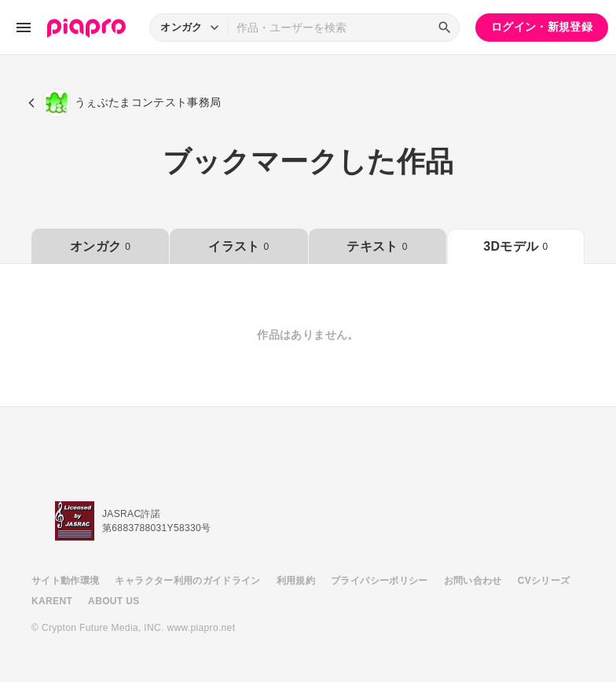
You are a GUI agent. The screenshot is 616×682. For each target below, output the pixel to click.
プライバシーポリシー (379, 581)
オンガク (100, 246)
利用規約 (296, 581)
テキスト (377, 246)
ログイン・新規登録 (542, 27)
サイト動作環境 (65, 581)
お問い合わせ (473, 581)
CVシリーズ (544, 581)
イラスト (238, 246)
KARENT (52, 601)
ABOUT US (114, 601)
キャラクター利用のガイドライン (187, 581)
